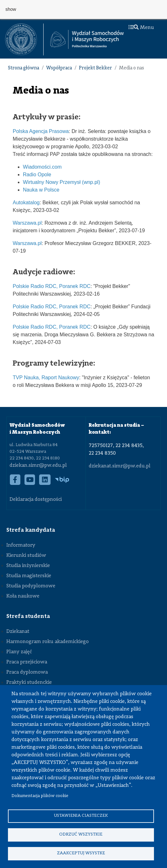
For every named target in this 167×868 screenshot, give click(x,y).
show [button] (11, 9)
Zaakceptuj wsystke (81, 853)
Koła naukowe (23, 596)
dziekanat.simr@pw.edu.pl (120, 466)
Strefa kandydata (31, 530)
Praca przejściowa (27, 662)
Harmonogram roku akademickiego (48, 642)
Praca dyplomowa (27, 672)
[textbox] (24, 39)
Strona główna (24, 68)
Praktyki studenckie (29, 682)
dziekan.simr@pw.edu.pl (38, 465)
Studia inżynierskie (28, 566)
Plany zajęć (19, 652)
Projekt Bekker (95, 68)
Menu (141, 28)
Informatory (21, 545)
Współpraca (59, 68)
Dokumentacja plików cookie (40, 796)
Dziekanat (18, 632)
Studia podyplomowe (31, 586)
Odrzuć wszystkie (81, 834)
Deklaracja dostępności (36, 500)
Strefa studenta (28, 616)
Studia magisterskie (29, 576)
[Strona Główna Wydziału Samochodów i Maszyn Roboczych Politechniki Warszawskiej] (87, 39)
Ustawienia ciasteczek (81, 816)
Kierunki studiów (26, 556)
